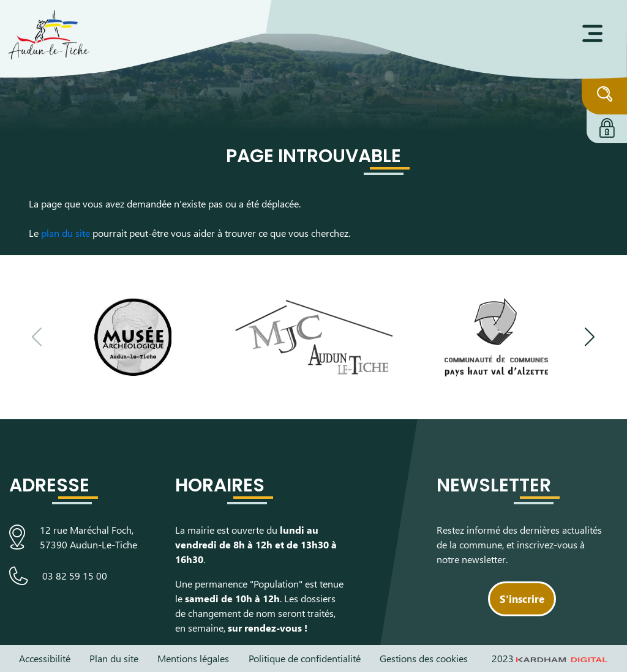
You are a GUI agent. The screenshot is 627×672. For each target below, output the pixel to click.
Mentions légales (193, 658)
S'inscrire (522, 599)
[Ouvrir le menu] (592, 34)
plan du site (66, 233)
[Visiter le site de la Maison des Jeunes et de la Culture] (314, 337)
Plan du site (114, 658)
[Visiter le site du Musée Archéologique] (132, 337)
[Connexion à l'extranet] (607, 126)
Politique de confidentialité (305, 658)
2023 (550, 658)
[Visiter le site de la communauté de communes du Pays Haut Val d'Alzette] (496, 337)
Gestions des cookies (424, 658)
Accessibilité (45, 658)
